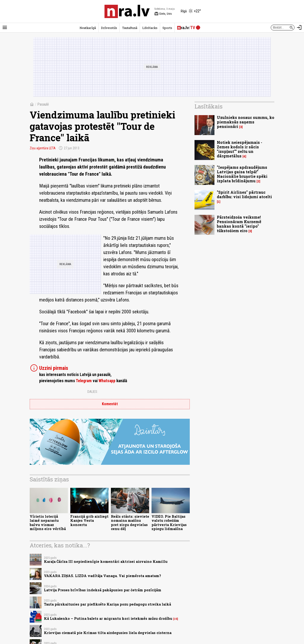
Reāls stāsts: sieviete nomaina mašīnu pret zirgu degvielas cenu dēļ (130, 523)
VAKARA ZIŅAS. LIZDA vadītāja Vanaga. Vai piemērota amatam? (102, 576)
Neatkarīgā (88, 28)
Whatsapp (107, 381)
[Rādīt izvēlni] (5, 28)
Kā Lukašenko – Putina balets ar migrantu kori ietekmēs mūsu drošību (108, 618)
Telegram (84, 381)
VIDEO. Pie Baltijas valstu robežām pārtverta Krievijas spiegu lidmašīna (169, 523)
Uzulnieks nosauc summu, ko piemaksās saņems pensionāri (246, 122)
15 (176, 619)
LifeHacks (150, 28)
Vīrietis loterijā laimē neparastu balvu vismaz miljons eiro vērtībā (48, 523)
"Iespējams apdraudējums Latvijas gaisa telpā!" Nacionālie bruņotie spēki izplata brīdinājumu (242, 174)
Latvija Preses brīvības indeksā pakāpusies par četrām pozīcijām (103, 590)
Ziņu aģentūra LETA (43, 148)
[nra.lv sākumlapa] (127, 11)
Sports (167, 28)
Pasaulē (43, 104)
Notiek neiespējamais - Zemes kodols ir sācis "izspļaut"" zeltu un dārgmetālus (240, 149)
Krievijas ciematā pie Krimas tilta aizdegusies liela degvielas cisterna (108, 633)
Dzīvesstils (109, 28)
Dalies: (93, 392)
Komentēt (110, 404)
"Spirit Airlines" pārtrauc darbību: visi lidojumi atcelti (244, 194)
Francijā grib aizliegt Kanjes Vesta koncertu (89, 521)
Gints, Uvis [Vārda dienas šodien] (163, 14)
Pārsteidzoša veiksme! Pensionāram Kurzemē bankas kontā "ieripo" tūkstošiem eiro (239, 224)
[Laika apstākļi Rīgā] (191, 11)
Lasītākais (209, 106)
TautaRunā (130, 28)
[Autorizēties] (299, 28)
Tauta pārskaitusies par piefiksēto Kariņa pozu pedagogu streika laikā (107, 604)
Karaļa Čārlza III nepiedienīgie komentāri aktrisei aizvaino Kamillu (106, 562)
